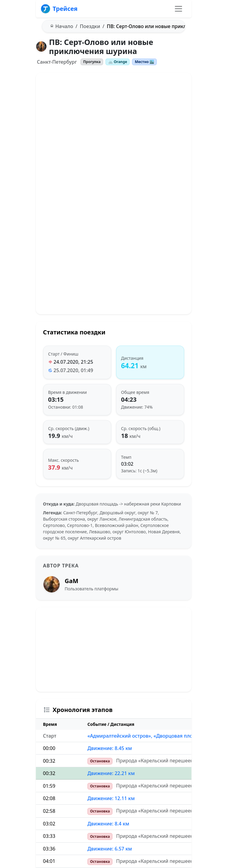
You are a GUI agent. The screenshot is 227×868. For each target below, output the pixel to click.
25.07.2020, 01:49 (73, 370)
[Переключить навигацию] (178, 9)
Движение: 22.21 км (111, 773)
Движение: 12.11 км (111, 798)
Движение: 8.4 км (108, 824)
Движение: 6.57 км (110, 849)
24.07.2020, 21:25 (73, 362)
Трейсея (59, 9)
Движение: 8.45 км (110, 748)
